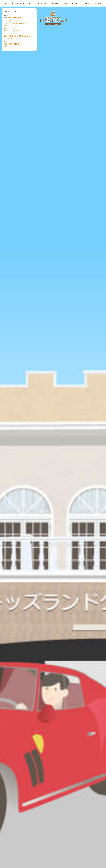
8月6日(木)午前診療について (15, 31)
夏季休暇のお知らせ (12, 44)
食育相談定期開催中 (13, 18)
